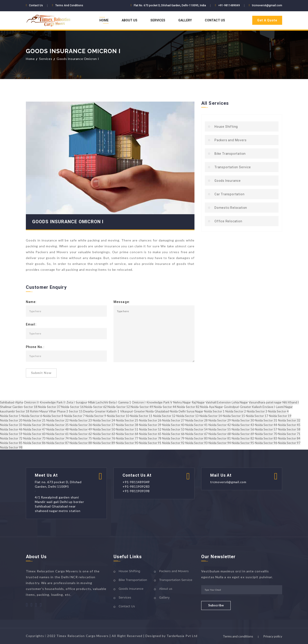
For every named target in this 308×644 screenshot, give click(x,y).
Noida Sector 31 (266, 420)
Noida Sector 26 (150, 420)
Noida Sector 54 (196, 429)
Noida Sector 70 (266, 434)
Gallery (185, 20)
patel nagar (274, 402)
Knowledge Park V (159, 402)
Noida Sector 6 (32, 416)
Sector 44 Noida (174, 407)
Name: (31, 302)
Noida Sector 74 (58, 438)
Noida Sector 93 (196, 443)
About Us (129, 20)
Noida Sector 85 (11, 443)
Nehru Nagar (182, 402)
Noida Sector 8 (53, 416)
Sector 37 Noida (58, 407)
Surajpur (81, 402)
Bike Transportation (230, 154)
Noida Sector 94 (220, 443)
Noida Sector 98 (11, 447)
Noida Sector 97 (289, 443)
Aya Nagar (216, 407)
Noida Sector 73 (34, 438)
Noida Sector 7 (74, 416)
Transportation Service (233, 167)
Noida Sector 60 (34, 434)
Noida (174, 411)
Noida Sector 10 (118, 416)
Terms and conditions (238, 636)
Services (158, 20)
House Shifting (226, 127)
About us (166, 589)
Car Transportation (229, 194)
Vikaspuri (127, 411)
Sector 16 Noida (81, 407)
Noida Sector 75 (81, 438)
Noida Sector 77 (127, 438)
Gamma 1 (125, 402)
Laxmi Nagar (284, 407)
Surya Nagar (195, 411)
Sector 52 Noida (127, 407)
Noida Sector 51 (127, 429)
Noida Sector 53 (173, 429)
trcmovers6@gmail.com (267, 5)
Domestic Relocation (231, 208)
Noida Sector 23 (81, 420)
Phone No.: (35, 347)
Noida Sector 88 (81, 443)
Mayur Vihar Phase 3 (54, 411)
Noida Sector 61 (58, 434)
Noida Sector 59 (11, 434)
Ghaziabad (162, 411)
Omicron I (139, 402)
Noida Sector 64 (127, 434)
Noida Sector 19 (280, 416)
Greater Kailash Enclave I (258, 407)
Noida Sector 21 (34, 420)
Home (104, 20)
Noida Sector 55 (220, 429)
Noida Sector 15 (234, 416)
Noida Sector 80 (196, 438)
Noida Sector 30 (243, 420)
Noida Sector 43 (243, 425)
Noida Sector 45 (289, 425)
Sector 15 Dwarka (81, 411)
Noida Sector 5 (10, 416)
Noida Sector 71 (289, 434)
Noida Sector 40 (173, 425)
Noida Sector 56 (243, 429)
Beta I (113, 402)
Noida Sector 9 (96, 416)
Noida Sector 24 (104, 420)
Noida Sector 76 (104, 438)
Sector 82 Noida (197, 407)
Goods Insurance (228, 181)
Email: (31, 325)
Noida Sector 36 (81, 425)
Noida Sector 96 (266, 443)
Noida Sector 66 (173, 434)
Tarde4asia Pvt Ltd (182, 636)
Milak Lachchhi (98, 402)
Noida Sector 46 (11, 429)
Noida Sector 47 (34, 429)
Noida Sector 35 (58, 425)
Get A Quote (267, 20)
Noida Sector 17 (257, 416)
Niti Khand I (291, 402)
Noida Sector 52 (150, 429)
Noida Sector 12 (164, 416)
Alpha (19, 402)
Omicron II (31, 402)
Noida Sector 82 (243, 438)
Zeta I (71, 402)
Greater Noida (144, 411)
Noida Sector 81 (220, 438)
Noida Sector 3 (257, 411)
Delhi (182, 411)
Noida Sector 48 (58, 429)
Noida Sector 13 (187, 416)
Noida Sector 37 (104, 425)
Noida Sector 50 (104, 429)
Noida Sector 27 (173, 420)
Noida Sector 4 (278, 411)
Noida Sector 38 (127, 425)
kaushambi (7, 411)
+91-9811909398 (136, 491)
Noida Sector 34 (34, 425)
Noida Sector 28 (196, 420)
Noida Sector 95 (243, 443)
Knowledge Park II (53, 402)
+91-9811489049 (229, 5)
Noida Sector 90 (127, 443)
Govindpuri (231, 407)
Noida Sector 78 (150, 438)
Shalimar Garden (11, 407)
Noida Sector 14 (211, 416)
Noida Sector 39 (150, 425)
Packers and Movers (230, 140)
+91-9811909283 (136, 486)
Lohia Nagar (240, 402)
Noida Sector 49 (81, 429)
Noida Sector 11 (141, 416)
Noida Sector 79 (173, 438)
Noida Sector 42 (220, 425)
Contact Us (215, 20)
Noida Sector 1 (214, 411)
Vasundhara (257, 402)
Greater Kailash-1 (107, 411)
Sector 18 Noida (35, 407)
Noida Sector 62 (81, 434)
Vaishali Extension (218, 402)
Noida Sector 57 (266, 429)
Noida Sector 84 (289, 438)
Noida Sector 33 (11, 425)
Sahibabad (7, 402)
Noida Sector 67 (196, 434)
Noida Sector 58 (289, 429)
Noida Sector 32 (289, 420)
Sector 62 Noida (104, 407)
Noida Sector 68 (220, 434)
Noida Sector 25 (127, 420)
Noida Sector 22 (58, 420)
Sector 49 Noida (151, 407)
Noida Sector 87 (58, 443)
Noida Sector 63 (104, 434)
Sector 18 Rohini (27, 411)
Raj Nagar (198, 402)
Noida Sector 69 (243, 434)
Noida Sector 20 (11, 420)
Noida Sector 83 (266, 438)
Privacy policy (273, 636)
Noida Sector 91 (150, 443)
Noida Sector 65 (150, 434)
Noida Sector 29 (220, 420)
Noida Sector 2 (236, 411)
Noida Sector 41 (196, 425)
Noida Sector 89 (104, 443)
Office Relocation (228, 221)
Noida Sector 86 (34, 443)
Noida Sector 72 (11, 438)
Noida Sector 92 (173, 443)
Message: (122, 302)
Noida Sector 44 (266, 425)
